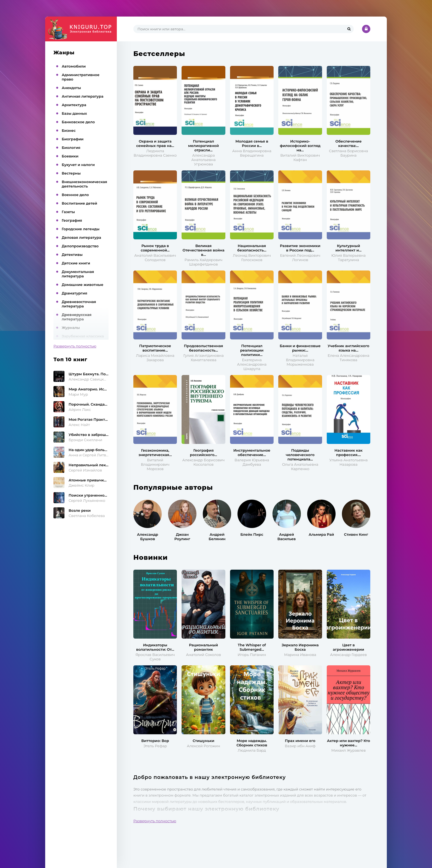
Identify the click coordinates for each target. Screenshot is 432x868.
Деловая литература (81, 237)
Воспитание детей (79, 203)
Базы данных (74, 113)
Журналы (71, 328)
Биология (71, 148)
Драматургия (75, 293)
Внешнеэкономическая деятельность (84, 184)
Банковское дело (78, 122)
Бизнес (69, 130)
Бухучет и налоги (78, 165)
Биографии (73, 139)
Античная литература (83, 96)
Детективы (72, 254)
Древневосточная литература (79, 304)
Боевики (70, 156)
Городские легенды (81, 229)
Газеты (68, 212)
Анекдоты (71, 88)
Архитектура (74, 105)
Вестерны (71, 173)
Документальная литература (78, 274)
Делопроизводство (80, 246)
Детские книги (76, 263)
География (72, 220)
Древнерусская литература (77, 317)
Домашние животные (83, 285)
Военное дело (75, 195)
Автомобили (74, 66)
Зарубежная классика (83, 336)
